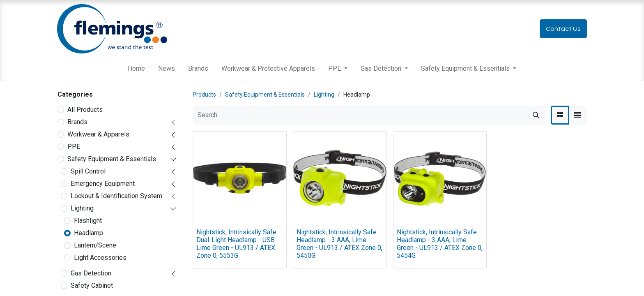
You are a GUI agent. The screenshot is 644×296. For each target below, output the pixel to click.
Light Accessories (100, 258)
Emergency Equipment (103, 184)
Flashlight (88, 221)
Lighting (82, 208)
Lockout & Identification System (116, 196)
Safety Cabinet (92, 286)
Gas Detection (91, 273)
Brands (77, 122)
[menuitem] (136, 69)
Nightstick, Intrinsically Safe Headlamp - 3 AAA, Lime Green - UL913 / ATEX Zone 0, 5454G (440, 244)
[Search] (536, 115)
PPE (74, 147)
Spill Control (88, 171)
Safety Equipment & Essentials (112, 159)
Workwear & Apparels (98, 134)
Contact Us (563, 29)
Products (204, 95)
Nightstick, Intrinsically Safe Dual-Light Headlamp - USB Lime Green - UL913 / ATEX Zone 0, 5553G (236, 244)
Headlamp (89, 233)
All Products (85, 110)
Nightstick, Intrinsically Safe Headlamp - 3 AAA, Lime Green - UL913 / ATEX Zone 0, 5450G (339, 244)
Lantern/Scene (95, 245)
